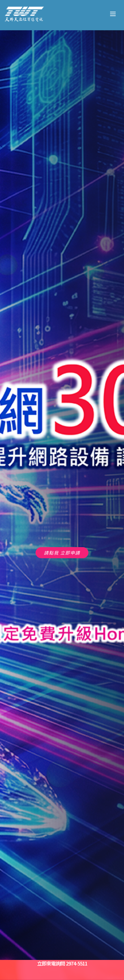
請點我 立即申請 (62, 553)
